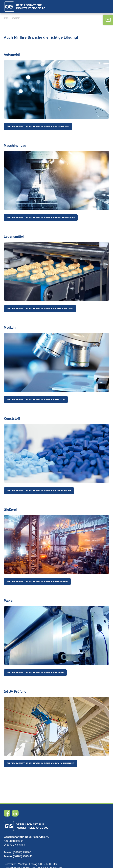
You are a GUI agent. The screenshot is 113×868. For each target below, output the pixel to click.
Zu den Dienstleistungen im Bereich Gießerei (37, 582)
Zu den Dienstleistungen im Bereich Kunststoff (39, 490)
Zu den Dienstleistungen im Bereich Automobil (38, 126)
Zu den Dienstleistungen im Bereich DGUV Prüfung (41, 763)
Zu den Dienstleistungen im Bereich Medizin (36, 400)
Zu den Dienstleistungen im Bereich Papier (35, 672)
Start (6, 18)
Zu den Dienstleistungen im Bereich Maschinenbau (41, 217)
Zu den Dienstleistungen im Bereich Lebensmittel (40, 308)
